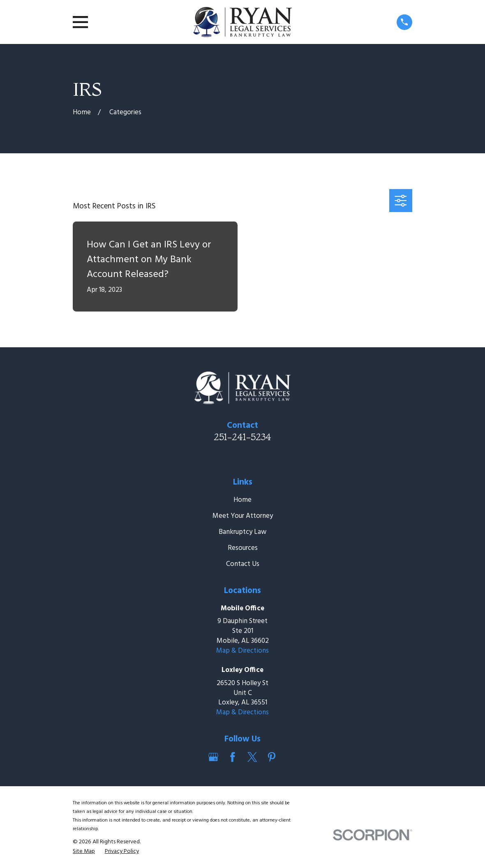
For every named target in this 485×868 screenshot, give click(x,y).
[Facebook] (233, 757)
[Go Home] (82, 112)
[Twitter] (252, 757)
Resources (243, 548)
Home (242, 500)
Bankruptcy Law (242, 532)
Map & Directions (242, 651)
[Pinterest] (272, 757)
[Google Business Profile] (213, 757)
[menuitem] (84, 852)
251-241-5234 (242, 437)
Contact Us (243, 564)
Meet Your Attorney (243, 516)
